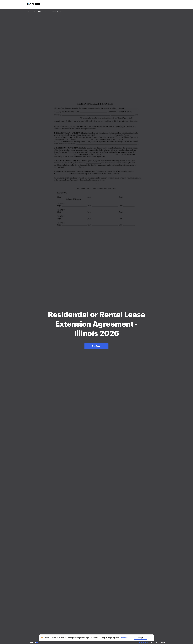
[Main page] (33, 4)
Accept (141, 638)
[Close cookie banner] (152, 636)
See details (31, 642)
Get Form (97, 346)
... (126, 638)
